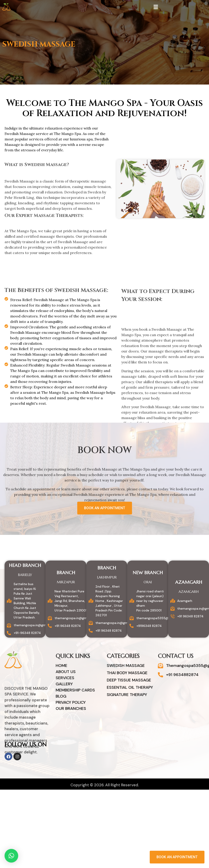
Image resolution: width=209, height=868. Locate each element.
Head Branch (25, 565)
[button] (156, 7)
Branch (66, 573)
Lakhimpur (107, 577)
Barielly (25, 575)
